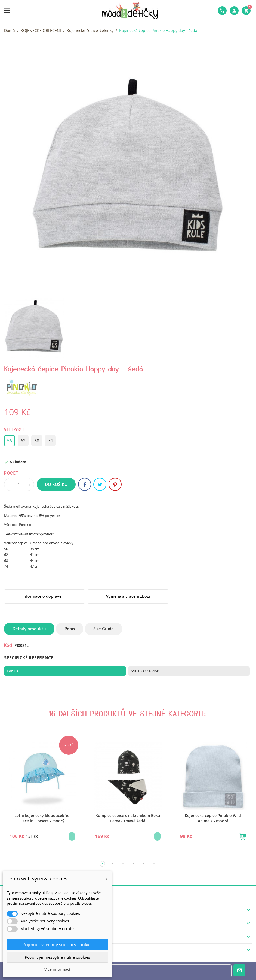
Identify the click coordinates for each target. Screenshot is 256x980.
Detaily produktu (29, 629)
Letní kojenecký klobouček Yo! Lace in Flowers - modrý (43, 818)
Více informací (57, 969)
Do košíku (56, 484)
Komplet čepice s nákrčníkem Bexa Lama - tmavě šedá (128, 818)
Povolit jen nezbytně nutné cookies (57, 957)
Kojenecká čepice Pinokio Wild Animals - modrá (213, 818)
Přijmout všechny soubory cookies (58, 945)
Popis (70, 629)
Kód (8, 645)
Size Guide (104, 629)
